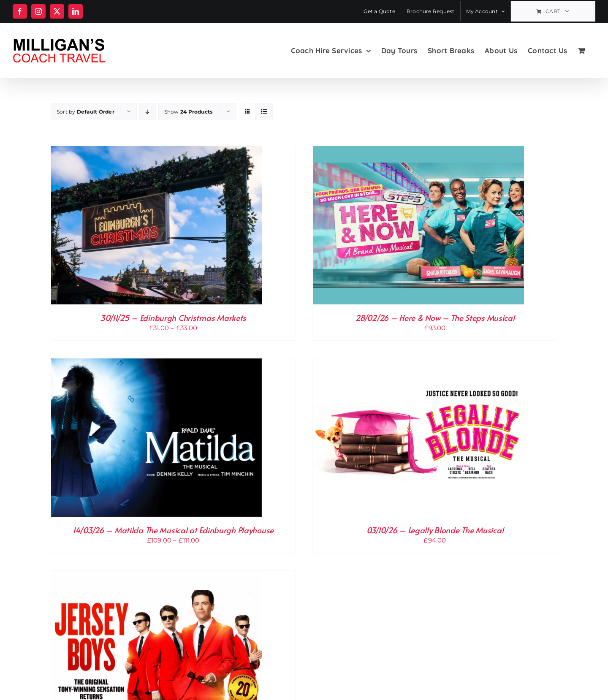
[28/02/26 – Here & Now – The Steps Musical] (418, 151)
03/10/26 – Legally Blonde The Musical (435, 530)
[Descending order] (148, 112)
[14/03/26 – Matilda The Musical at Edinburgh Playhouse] (157, 364)
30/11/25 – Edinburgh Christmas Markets (173, 317)
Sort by (85, 112)
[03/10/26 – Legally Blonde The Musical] (418, 364)
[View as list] (264, 112)
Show (189, 112)
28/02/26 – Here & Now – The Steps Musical (435, 317)
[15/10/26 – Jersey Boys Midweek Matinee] (157, 576)
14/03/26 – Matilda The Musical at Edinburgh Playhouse (173, 530)
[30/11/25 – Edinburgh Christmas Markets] (157, 151)
